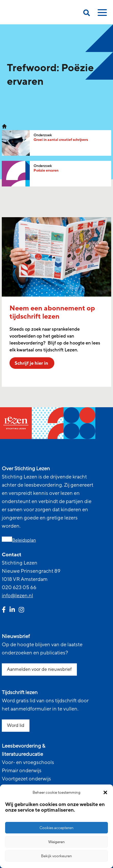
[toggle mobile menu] (101, 14)
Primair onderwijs (22, 771)
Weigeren (57, 842)
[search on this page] (87, 14)
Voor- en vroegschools (28, 762)
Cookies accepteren (57, 828)
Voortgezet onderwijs (26, 779)
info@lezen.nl (17, 596)
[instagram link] (21, 610)
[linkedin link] (12, 610)
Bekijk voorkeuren (57, 856)
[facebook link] (4, 610)
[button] (105, 792)
